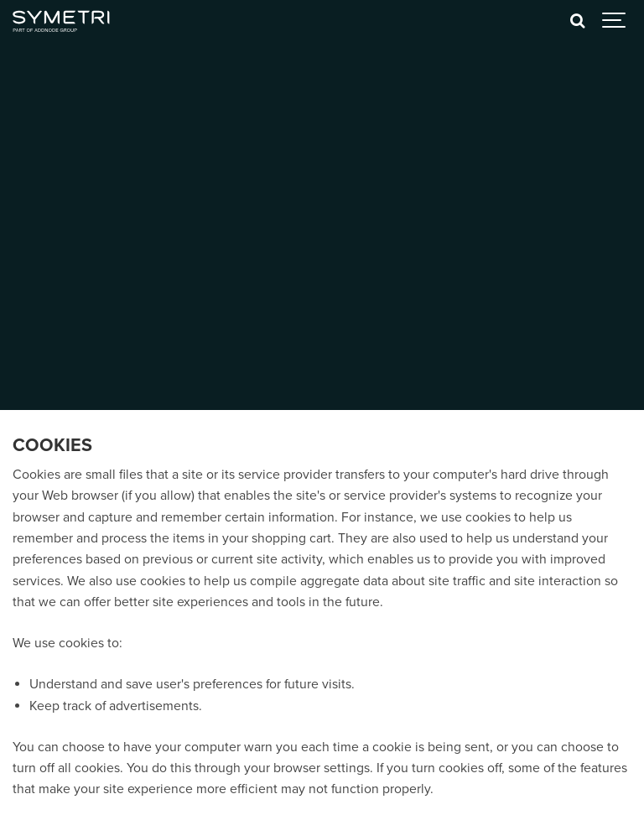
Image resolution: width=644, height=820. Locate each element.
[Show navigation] (615, 21)
